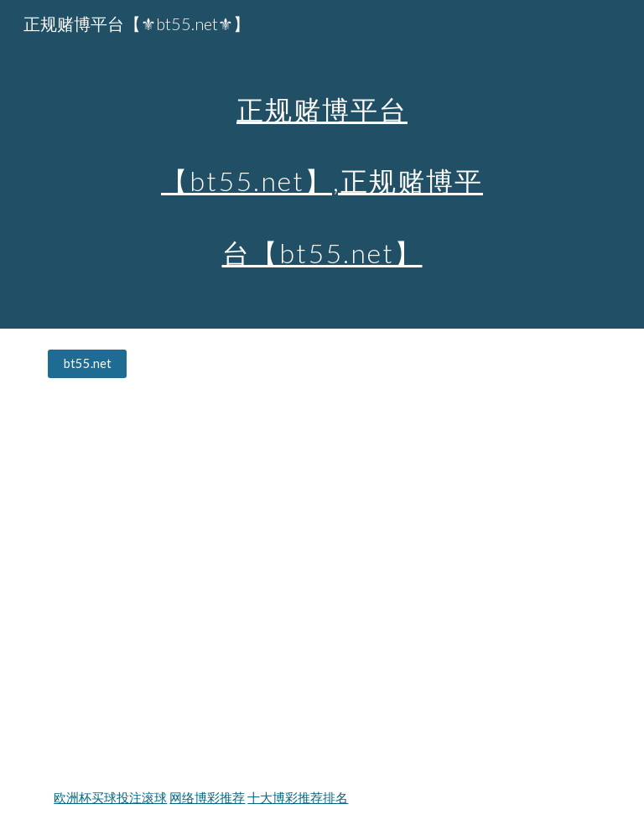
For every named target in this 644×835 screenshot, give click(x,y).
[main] (322, 164)
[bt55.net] (87, 364)
